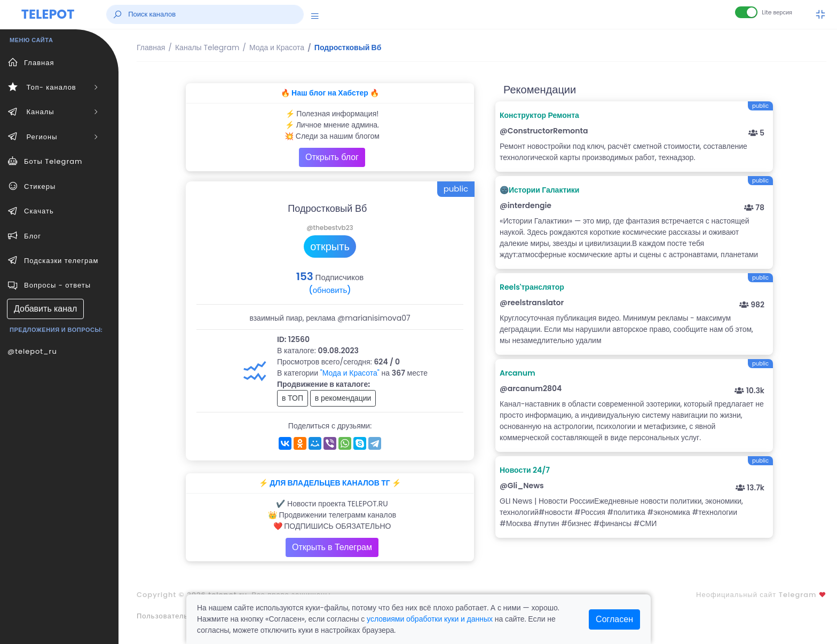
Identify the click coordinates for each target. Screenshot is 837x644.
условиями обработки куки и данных (430, 619)
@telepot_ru (32, 351)
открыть (330, 247)
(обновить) (330, 290)
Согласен (614, 619)
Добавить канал (45, 309)
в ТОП (293, 398)
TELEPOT (48, 14)
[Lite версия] (746, 12)
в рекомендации (343, 398)
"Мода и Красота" (350, 373)
